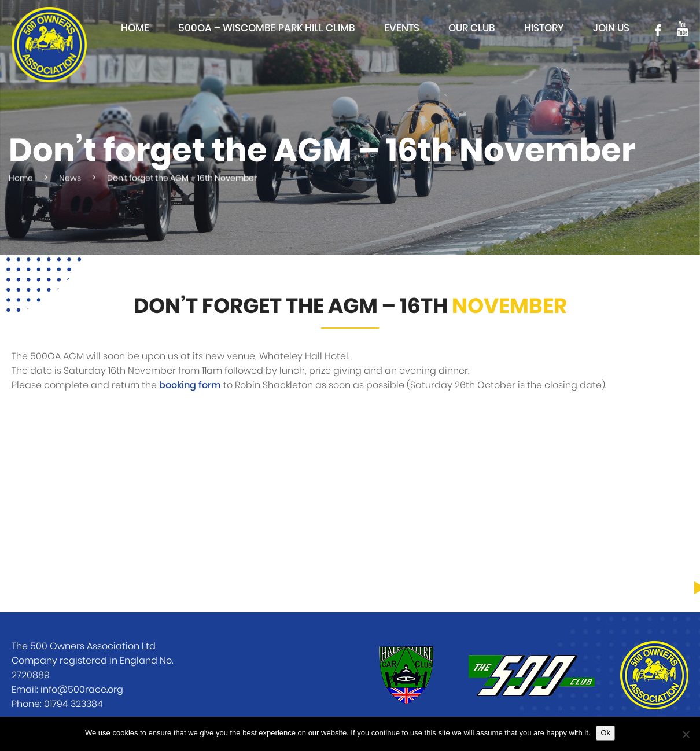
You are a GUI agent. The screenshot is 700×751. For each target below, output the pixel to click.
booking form (190, 385)
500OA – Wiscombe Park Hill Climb (267, 28)
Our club (472, 28)
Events (402, 28)
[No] (686, 734)
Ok (605, 733)
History (544, 28)
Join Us (611, 28)
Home (135, 28)
